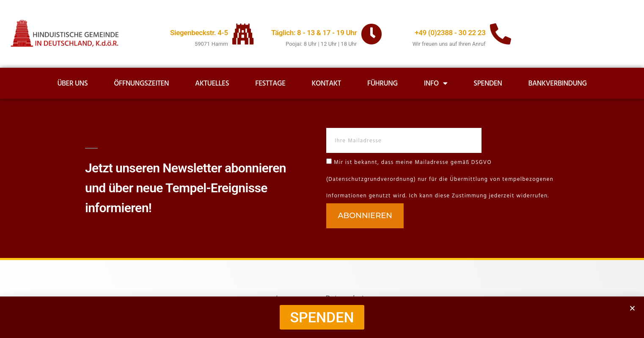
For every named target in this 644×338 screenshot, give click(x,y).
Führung (383, 83)
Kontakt (326, 83)
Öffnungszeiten (141, 83)
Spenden (488, 83)
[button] (632, 308)
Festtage (270, 83)
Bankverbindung (558, 83)
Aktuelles (212, 83)
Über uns (72, 83)
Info (436, 83)
